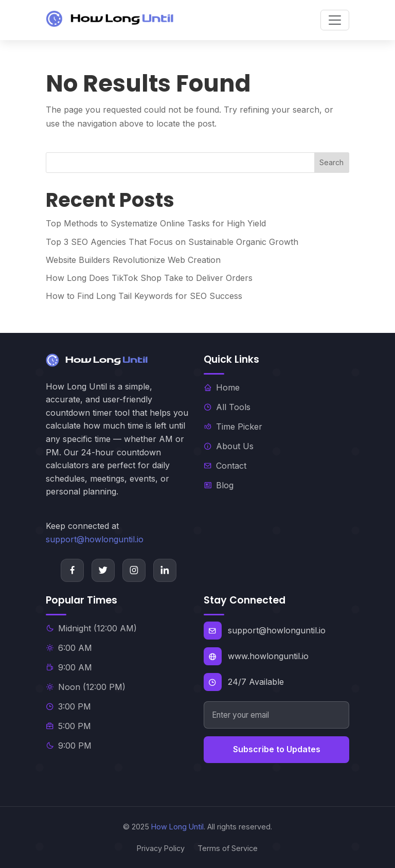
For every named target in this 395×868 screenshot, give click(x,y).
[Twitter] (103, 570)
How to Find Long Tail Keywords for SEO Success (144, 296)
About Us (229, 446)
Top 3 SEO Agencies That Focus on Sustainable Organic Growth (172, 242)
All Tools (227, 407)
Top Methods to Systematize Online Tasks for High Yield (156, 223)
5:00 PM (68, 726)
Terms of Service (228, 848)
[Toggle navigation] (335, 20)
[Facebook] (72, 570)
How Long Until (177, 827)
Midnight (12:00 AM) (91, 628)
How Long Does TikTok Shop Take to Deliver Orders (149, 278)
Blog (219, 485)
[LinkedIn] (165, 570)
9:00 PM (69, 746)
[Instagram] (134, 570)
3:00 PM (68, 706)
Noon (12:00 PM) (86, 687)
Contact (225, 466)
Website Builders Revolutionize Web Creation (133, 260)
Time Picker (233, 427)
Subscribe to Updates (277, 749)
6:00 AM (69, 648)
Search (331, 162)
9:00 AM (69, 667)
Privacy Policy (161, 848)
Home (222, 387)
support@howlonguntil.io (95, 539)
